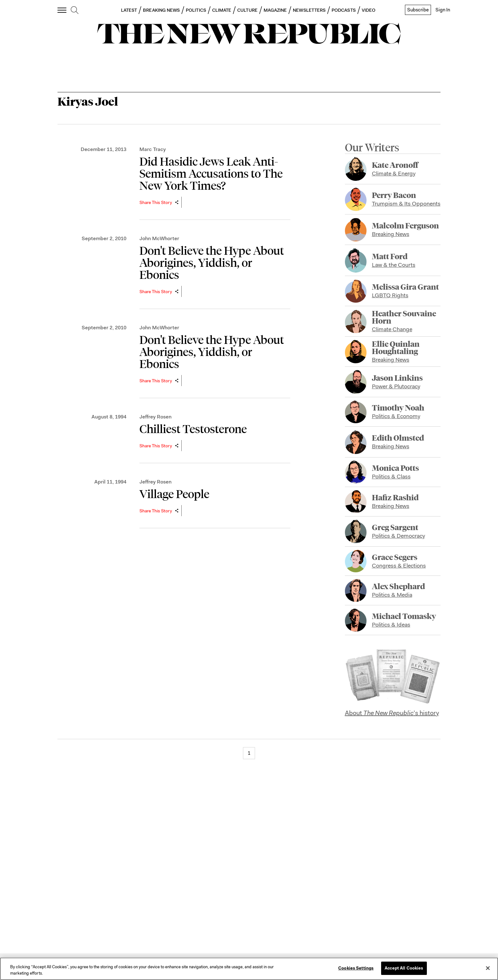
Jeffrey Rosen (155, 417)
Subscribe (418, 10)
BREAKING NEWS (161, 10)
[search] (75, 10)
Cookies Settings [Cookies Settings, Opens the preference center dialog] (356, 968)
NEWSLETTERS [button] (309, 10)
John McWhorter (159, 238)
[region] (249, 969)
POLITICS (196, 10)
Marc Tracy (153, 149)
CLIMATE (222, 10)
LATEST (129, 10)
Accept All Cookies (404, 968)
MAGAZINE (275, 10)
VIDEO (369, 10)
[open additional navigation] (62, 10)
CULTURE (247, 10)
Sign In (443, 10)
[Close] (488, 968)
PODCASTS (344, 10)
